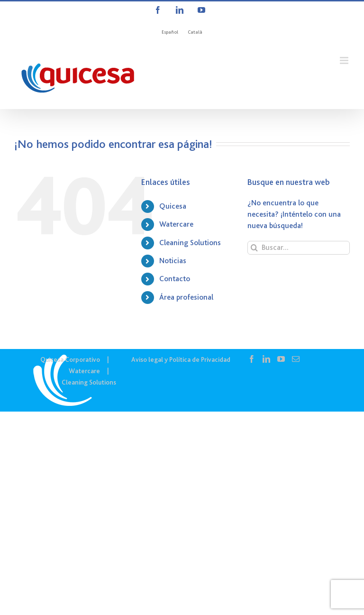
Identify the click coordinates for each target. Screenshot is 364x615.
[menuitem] (170, 32)
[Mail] (296, 359)
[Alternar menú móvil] (345, 60)
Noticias (173, 261)
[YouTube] (281, 359)
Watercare (176, 224)
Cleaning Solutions (190, 243)
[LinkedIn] (266, 359)
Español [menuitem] (170, 32)
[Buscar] (254, 248)
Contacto (175, 279)
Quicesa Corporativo (70, 359)
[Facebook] (252, 359)
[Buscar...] (299, 248)
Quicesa (173, 206)
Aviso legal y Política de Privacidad (181, 359)
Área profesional (186, 297)
